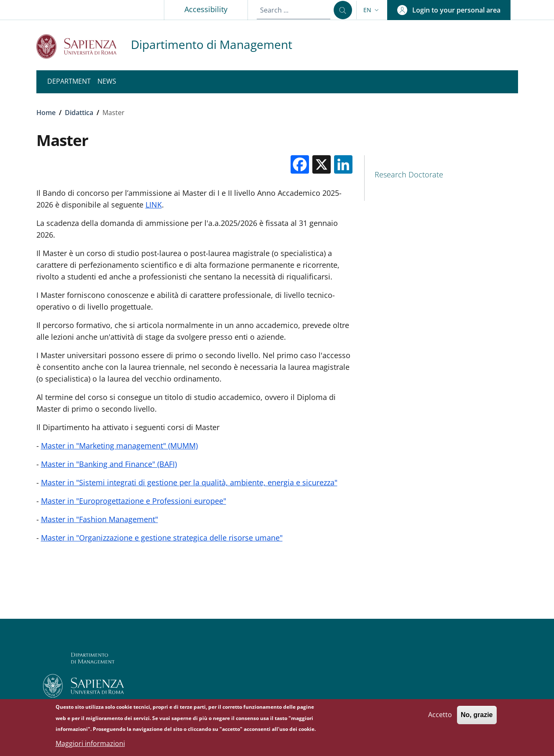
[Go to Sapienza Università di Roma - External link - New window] (84, 46)
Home (46, 113)
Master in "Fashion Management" (100, 519)
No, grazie (477, 718)
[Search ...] (343, 10)
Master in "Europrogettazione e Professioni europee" (134, 501)
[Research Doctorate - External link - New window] (441, 175)
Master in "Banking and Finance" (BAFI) (109, 464)
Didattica (79, 113)
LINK (154, 205)
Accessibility (206, 9)
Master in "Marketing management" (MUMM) (119, 446)
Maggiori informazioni (90, 746)
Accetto (440, 718)
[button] (372, 10)
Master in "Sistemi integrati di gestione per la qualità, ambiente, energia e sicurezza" (189, 482)
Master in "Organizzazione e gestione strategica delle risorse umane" (162, 538)
